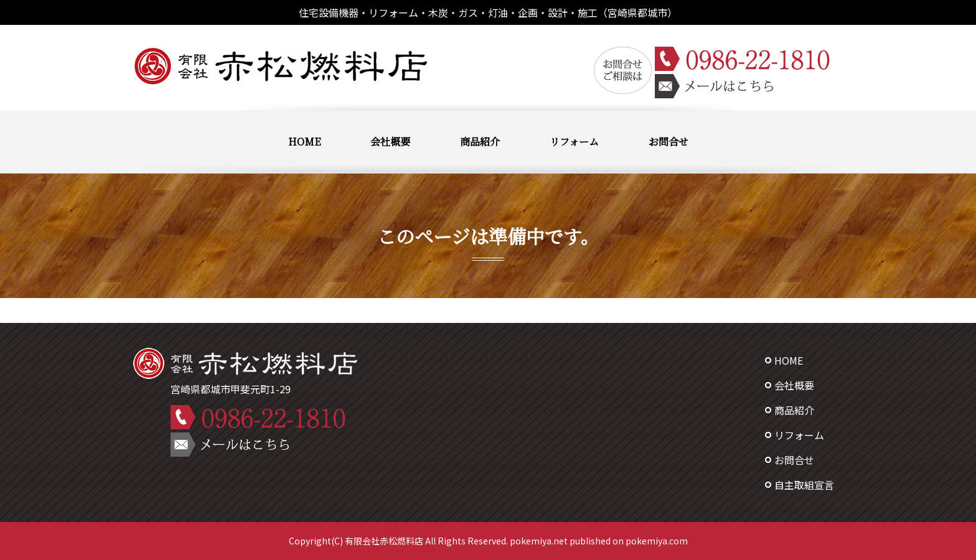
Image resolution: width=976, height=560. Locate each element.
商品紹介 (480, 142)
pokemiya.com (657, 541)
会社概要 (390, 142)
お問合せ (669, 142)
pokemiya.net (539, 541)
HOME (304, 142)
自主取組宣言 (804, 485)
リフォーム (574, 142)
